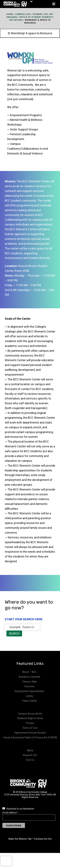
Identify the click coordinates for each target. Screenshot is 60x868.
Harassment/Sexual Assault (30, 733)
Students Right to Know (30, 718)
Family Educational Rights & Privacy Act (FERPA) (30, 737)
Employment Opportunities (29, 691)
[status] (22, 627)
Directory (29, 686)
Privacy (30, 723)
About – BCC (29, 672)
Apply (30, 750)
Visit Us (30, 760)
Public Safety (29, 701)
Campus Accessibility (30, 714)
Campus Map (29, 682)
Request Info (30, 755)
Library (29, 696)
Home (10, 14)
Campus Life (23, 14)
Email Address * (10, 813)
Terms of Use (30, 728)
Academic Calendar (29, 677)
